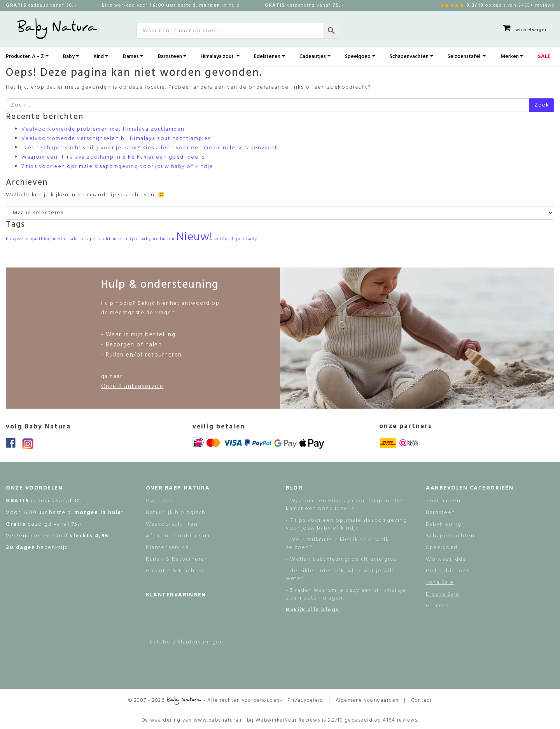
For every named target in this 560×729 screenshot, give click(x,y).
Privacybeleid (305, 700)
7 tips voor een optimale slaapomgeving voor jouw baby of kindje (117, 167)
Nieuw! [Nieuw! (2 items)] (195, 237)
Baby (69, 57)
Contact (422, 700)
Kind (99, 57)
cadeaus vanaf (41, 5)
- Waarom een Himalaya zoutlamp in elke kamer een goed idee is (345, 505)
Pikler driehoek (448, 571)
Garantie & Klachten (175, 571)
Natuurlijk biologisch (176, 513)
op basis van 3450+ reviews (497, 5)
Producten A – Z (25, 57)
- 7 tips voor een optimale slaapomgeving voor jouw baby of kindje (346, 524)
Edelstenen (267, 57)
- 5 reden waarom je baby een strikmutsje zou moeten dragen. (346, 594)
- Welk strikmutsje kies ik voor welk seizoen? (337, 544)
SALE (544, 57)
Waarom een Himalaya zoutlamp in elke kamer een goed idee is (113, 157)
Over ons (159, 501)
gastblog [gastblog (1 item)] (41, 239)
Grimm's (437, 606)
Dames (131, 57)
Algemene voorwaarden (367, 700)
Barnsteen (170, 57)
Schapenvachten (409, 57)
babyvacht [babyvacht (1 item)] (18, 239)
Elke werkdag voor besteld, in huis (171, 5)
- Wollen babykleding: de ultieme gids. (342, 559)
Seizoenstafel (465, 57)
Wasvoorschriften (172, 524)
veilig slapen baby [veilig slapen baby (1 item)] (236, 239)
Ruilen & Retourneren (177, 559)
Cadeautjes (313, 57)
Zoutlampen (443, 501)
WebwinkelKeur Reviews (288, 720)
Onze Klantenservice (132, 386)
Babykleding (444, 524)
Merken (510, 57)
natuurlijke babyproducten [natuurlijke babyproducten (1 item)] (144, 239)
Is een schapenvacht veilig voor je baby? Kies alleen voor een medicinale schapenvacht (150, 148)
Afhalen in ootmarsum (178, 536)
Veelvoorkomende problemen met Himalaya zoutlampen (103, 129)
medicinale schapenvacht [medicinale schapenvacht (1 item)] (82, 239)
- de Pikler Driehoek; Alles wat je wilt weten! (340, 575)
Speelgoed (358, 57)
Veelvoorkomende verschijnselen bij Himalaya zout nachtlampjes (116, 139)
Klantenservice (167, 548)
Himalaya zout (218, 57)
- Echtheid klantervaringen (185, 642)
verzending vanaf (304, 5)
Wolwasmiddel (447, 559)
